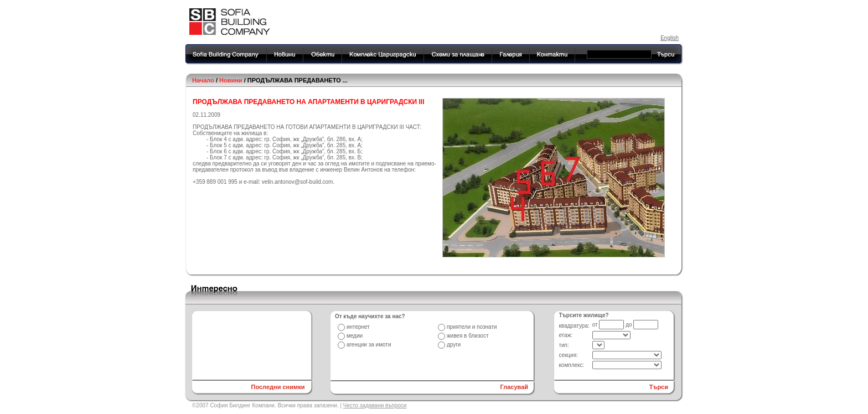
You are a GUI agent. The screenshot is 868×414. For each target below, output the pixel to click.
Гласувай (515, 387)
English (670, 38)
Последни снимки (278, 387)
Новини (231, 80)
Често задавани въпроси (375, 405)
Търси (659, 387)
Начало (203, 80)
